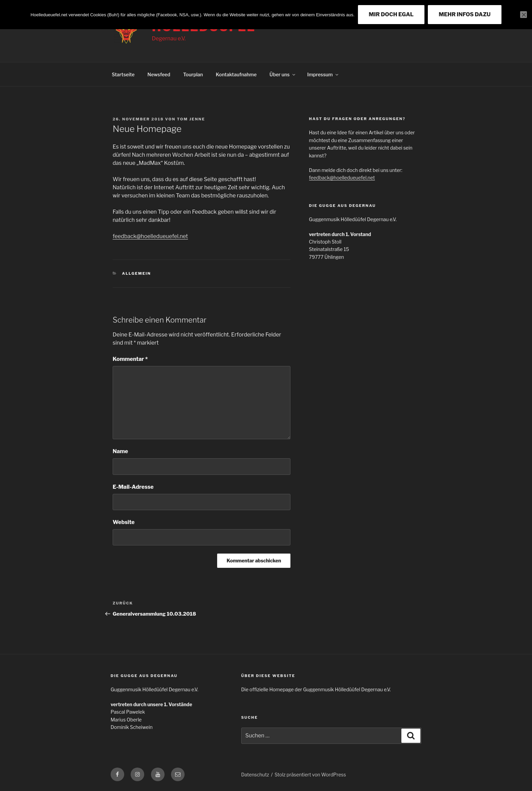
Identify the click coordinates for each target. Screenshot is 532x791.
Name (120, 451)
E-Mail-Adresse (133, 487)
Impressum (323, 74)
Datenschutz (255, 775)
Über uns (283, 74)
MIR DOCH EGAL (391, 14)
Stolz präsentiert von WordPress (310, 775)
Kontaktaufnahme (236, 74)
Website (124, 522)
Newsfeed (159, 74)
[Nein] (524, 15)
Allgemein (137, 273)
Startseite (123, 74)
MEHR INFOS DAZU (465, 14)
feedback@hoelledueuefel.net (150, 236)
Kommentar (130, 359)
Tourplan (193, 74)
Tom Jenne (191, 119)
